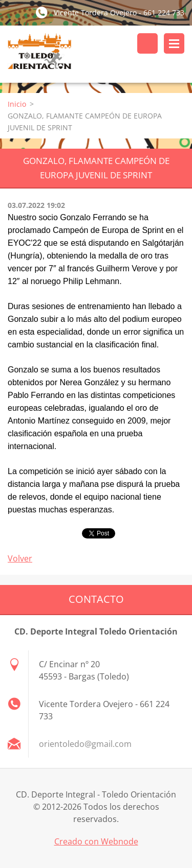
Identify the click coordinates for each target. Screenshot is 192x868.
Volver (20, 558)
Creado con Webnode (96, 841)
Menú (174, 43)
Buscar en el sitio (147, 43)
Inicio (17, 104)
